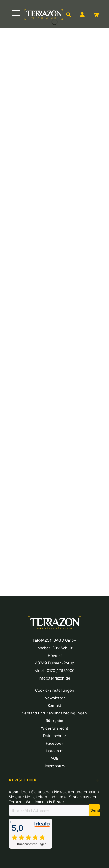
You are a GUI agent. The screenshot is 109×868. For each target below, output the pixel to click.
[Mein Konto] (82, 15)
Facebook (54, 743)
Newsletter (55, 698)
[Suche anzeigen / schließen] (68, 15)
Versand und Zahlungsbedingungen (54, 713)
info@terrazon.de (54, 678)
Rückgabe (54, 721)
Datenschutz (54, 736)
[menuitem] (68, 15)
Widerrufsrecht (55, 728)
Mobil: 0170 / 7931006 (54, 670)
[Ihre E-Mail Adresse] (49, 810)
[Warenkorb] (96, 15)
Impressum (55, 766)
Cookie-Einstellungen (55, 690)
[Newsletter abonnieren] (94, 810)
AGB (54, 758)
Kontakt (54, 705)
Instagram (54, 751)
